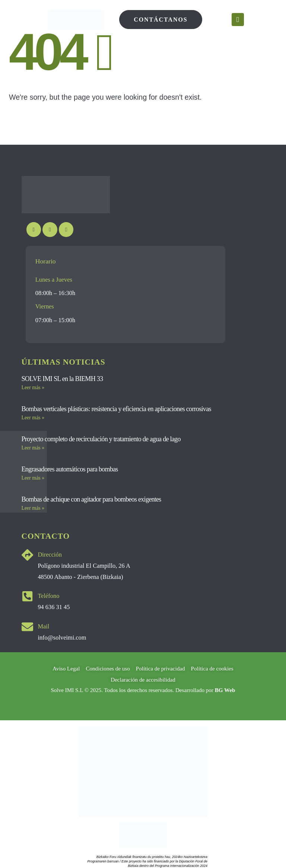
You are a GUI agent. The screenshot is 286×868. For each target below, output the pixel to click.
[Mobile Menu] (238, 20)
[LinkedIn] (66, 229)
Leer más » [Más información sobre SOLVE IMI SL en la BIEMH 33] (33, 387)
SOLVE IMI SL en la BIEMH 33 (62, 379)
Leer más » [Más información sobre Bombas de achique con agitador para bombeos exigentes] (33, 508)
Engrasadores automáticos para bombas (70, 469)
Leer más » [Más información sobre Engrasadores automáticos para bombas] (33, 478)
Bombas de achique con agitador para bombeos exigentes (91, 499)
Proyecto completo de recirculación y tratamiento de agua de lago (101, 439)
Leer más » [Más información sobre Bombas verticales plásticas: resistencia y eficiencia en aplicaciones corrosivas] (33, 418)
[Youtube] (34, 229)
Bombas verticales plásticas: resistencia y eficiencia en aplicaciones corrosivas (116, 409)
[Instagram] (50, 229)
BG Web (225, 690)
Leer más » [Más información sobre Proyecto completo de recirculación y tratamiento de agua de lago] (33, 448)
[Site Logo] (76, 20)
